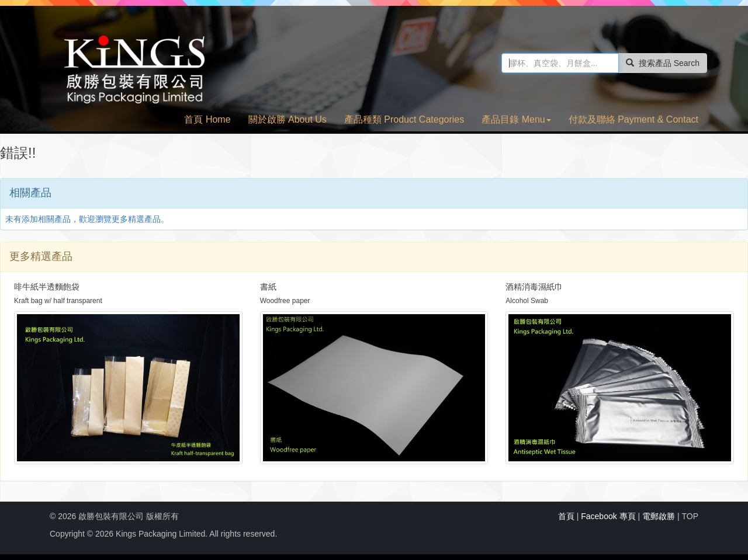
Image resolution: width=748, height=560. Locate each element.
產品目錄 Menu (516, 119)
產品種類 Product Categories (404, 119)
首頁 (566, 516)
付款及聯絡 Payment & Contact (633, 119)
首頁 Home (207, 119)
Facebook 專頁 (608, 516)
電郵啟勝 (659, 516)
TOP (690, 516)
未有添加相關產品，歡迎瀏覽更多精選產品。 (87, 219)
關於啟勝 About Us (288, 119)
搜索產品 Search (663, 63)
